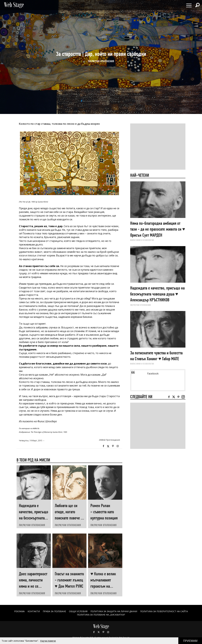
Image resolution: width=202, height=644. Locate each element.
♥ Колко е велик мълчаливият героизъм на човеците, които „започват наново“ (105, 586)
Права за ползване (54, 611)
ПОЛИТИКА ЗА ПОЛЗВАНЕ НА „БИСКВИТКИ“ (101, 615)
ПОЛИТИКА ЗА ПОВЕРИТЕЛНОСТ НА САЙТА (164, 611)
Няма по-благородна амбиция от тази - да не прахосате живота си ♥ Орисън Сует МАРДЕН (158, 229)
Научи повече (48, 641)
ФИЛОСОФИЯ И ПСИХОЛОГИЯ (142, 240)
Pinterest (103, 632)
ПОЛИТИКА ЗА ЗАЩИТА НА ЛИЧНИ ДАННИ (114, 611)
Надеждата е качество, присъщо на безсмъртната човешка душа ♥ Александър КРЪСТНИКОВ (157, 294)
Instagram (118, 446)
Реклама (19, 611)
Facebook (103, 446)
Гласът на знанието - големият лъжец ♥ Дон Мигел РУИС (69, 580)
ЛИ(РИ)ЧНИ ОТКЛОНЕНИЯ (101, 61)
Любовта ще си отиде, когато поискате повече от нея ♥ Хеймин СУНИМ (69, 518)
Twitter (108, 446)
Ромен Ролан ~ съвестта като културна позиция (104, 512)
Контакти (34, 611)
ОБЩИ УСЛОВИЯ (78, 611)
